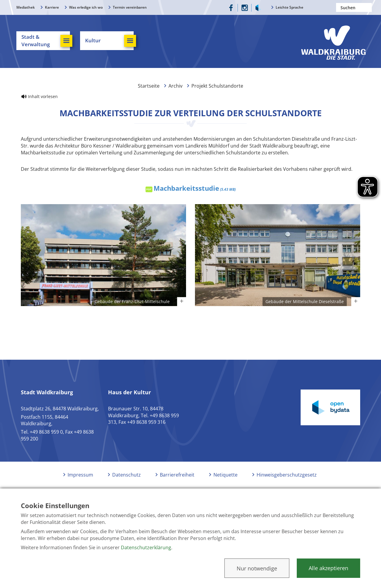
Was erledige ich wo (86, 7)
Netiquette (225, 475)
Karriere (52, 7)
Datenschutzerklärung (146, 547)
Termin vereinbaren (130, 7)
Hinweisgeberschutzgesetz (287, 475)
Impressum (80, 475)
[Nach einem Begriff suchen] (354, 7)
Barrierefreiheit (177, 475)
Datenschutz (127, 475)
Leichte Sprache (289, 7)
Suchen (367, 7)
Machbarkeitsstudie (195, 188)
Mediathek (26, 7)
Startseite (149, 86)
